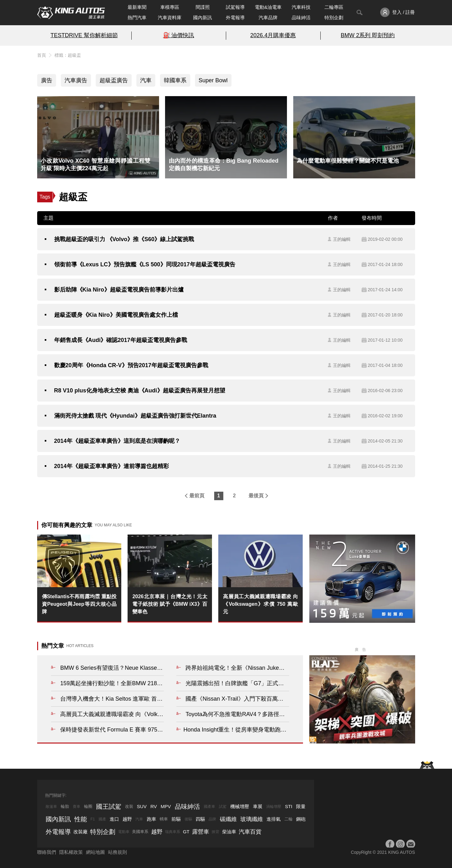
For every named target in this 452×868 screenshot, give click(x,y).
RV (154, 806)
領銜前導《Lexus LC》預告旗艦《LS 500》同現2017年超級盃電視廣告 (145, 264)
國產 (102, 819)
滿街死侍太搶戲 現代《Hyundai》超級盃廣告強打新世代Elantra (135, 416)
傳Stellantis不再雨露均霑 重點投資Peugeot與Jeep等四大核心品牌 (79, 604)
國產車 (209, 807)
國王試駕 (109, 807)
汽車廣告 (76, 80)
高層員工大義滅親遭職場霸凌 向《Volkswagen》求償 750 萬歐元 (260, 604)
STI (289, 806)
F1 (93, 819)
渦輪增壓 (274, 807)
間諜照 (203, 7)
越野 (127, 819)
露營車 (201, 832)
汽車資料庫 (170, 17)
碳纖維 (228, 819)
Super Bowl (213, 80)
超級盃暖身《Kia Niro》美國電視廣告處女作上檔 (116, 315)
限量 (301, 806)
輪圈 (88, 806)
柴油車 (229, 832)
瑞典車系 (173, 832)
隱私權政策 (71, 852)
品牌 (212, 819)
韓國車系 (175, 80)
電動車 (124, 832)
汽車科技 (301, 7)
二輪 (289, 819)
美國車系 (140, 832)
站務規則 (117, 852)
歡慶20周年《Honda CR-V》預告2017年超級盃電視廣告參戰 (131, 365)
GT (186, 832)
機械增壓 (240, 806)
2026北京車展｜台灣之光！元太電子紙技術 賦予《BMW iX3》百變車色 (170, 604)
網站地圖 (95, 852)
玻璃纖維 (252, 819)
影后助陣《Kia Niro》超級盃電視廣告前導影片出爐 (119, 290)
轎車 (164, 819)
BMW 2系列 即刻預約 (368, 35)
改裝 (129, 806)
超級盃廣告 (114, 80)
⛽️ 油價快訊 (179, 35)
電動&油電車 (268, 7)
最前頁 (197, 496)
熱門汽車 (137, 17)
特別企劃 (334, 17)
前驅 (176, 819)
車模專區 (170, 7)
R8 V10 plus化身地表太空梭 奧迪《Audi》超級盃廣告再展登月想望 (140, 391)
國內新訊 (203, 17)
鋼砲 (301, 819)
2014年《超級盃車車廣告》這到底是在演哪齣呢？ (117, 441)
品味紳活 (301, 17)
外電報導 (235, 17)
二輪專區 (334, 7)
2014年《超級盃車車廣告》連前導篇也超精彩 (112, 466)
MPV (166, 806)
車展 (258, 806)
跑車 (152, 819)
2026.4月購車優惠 (273, 35)
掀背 (215, 832)
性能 (81, 819)
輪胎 (65, 806)
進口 (114, 819)
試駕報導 (235, 7)
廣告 (47, 80)
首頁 (42, 55)
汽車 (146, 80)
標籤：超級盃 (68, 55)
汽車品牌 (268, 17)
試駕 (223, 807)
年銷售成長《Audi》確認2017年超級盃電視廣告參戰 (121, 340)
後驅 (188, 819)
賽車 (77, 807)
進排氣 (274, 819)
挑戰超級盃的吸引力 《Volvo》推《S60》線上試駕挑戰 (124, 239)
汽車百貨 (250, 832)
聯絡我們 (47, 852)
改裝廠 (80, 832)
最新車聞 (137, 7)
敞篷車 (51, 807)
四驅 (200, 819)
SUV (142, 806)
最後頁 (256, 496)
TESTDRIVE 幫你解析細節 (84, 35)
